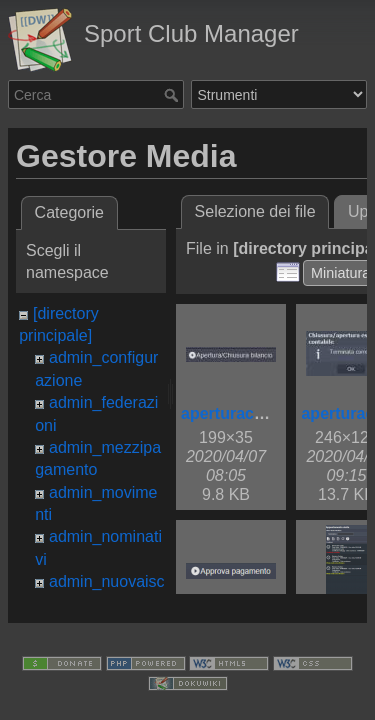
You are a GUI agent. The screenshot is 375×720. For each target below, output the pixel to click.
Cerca (173, 95)
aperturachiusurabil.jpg (270, 413)
